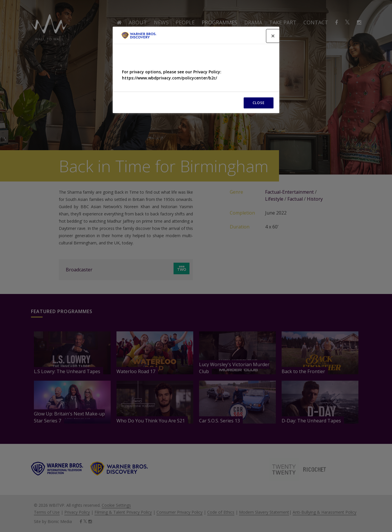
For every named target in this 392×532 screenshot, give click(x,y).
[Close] (273, 36)
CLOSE (259, 103)
